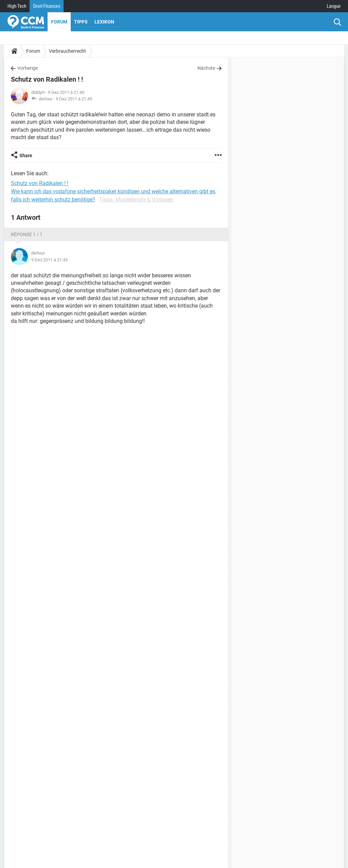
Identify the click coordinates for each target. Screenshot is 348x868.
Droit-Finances (47, 6)
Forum (59, 22)
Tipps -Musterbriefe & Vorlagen (136, 200)
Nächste (206, 68)
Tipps (81, 22)
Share (26, 155)
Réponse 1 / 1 (27, 234)
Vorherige (28, 68)
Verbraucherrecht (67, 51)
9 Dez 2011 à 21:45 (74, 99)
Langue (334, 6)
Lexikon (104, 22)
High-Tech (17, 6)
